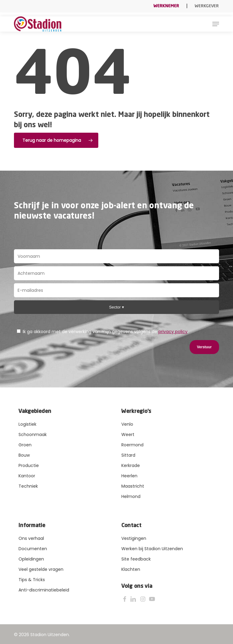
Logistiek (27, 424)
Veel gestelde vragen (41, 569)
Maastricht (133, 486)
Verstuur (204, 347)
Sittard (128, 455)
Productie (29, 465)
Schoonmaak (33, 434)
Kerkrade (131, 465)
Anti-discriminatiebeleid (44, 590)
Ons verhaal (31, 538)
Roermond (132, 445)
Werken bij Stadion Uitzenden (152, 549)
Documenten (33, 549)
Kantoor (27, 476)
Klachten (131, 569)
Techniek (28, 486)
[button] (216, 24)
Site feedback (136, 559)
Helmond (131, 496)
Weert (128, 434)
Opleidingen (31, 559)
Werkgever (207, 6)
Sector (115, 307)
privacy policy (173, 332)
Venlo (127, 424)
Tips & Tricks (32, 580)
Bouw (24, 455)
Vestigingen (134, 538)
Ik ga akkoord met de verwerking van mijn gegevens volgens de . (103, 332)
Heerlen (129, 476)
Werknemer (166, 6)
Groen (25, 445)
